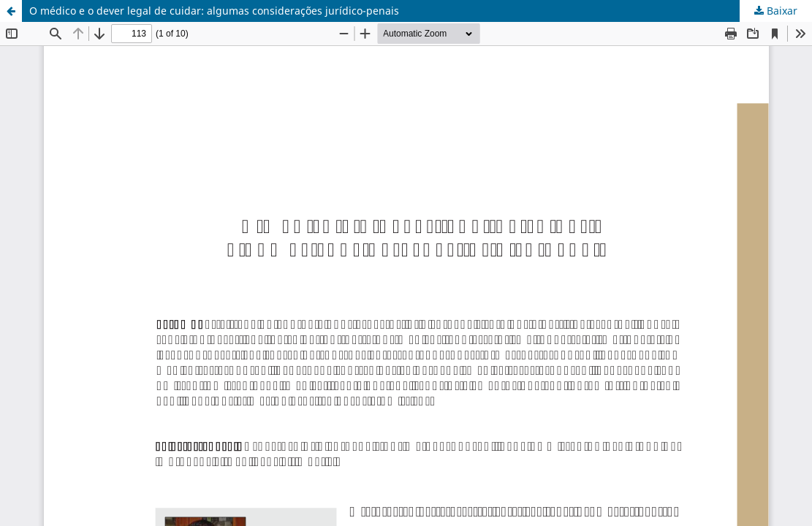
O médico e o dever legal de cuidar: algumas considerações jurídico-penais (214, 11)
